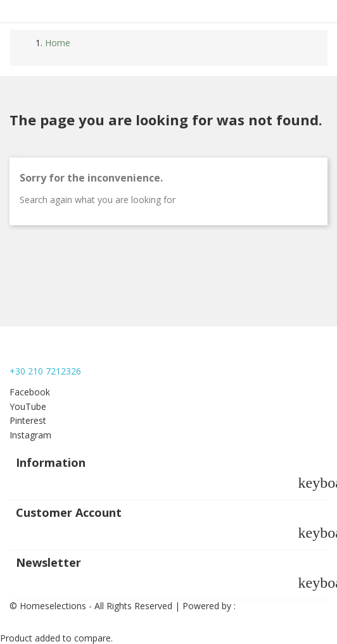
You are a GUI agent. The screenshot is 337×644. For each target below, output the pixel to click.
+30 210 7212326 (45, 371)
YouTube (28, 406)
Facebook (30, 392)
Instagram (30, 435)
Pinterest (28, 420)
